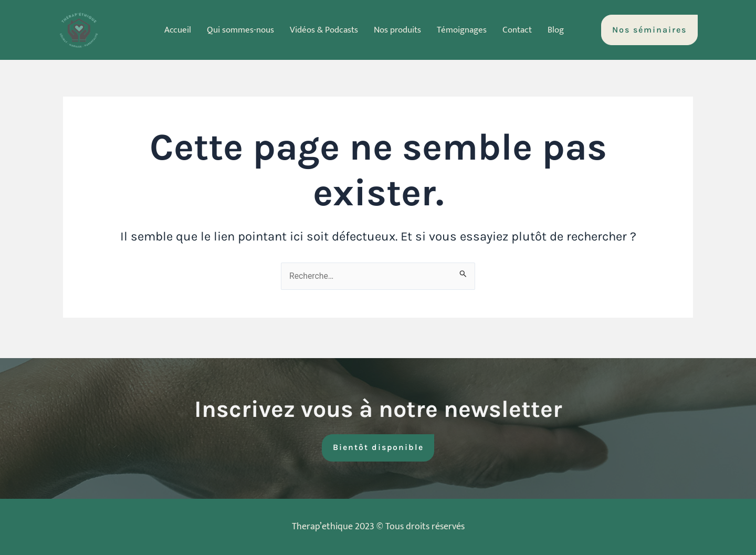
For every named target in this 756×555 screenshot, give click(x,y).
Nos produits (398, 30)
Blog (565, 30)
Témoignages (466, 30)
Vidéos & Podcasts (321, 30)
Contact (524, 30)
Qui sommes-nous (233, 30)
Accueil (168, 30)
